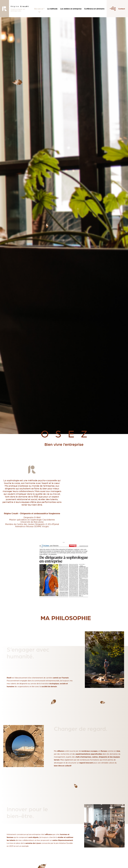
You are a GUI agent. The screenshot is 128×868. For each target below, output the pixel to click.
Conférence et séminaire (94, 9)
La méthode (52, 9)
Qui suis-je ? (39, 9)
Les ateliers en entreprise (71, 9)
